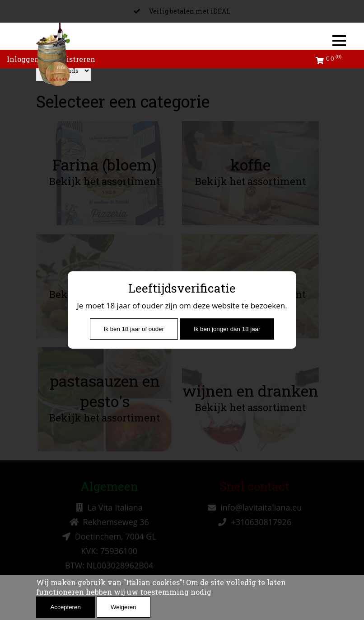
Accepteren (65, 607)
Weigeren (124, 607)
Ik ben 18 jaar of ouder (134, 329)
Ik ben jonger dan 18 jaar (227, 329)
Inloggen (23, 59)
